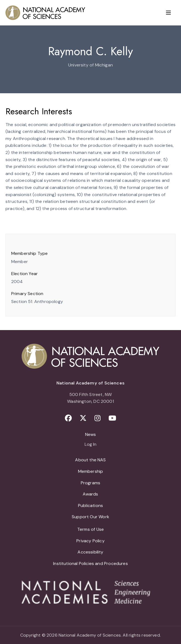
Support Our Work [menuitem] (90, 517)
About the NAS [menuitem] (90, 460)
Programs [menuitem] (90, 483)
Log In (90, 445)
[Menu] (168, 13)
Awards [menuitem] (90, 494)
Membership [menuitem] (91, 471)
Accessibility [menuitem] (90, 552)
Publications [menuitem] (90, 505)
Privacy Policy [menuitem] (90, 541)
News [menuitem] (91, 434)
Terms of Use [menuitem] (90, 529)
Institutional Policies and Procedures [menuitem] (90, 563)
